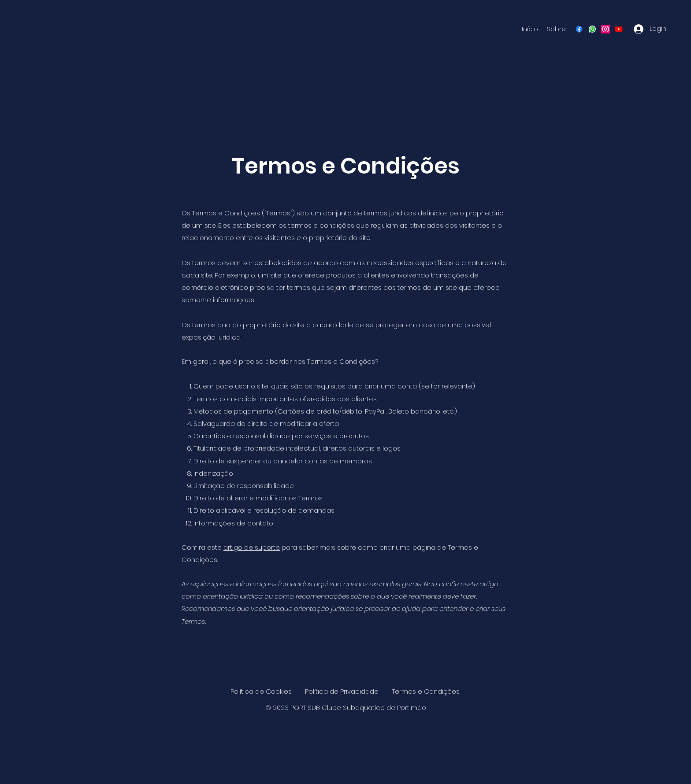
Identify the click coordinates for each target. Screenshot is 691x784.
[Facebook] (579, 29)
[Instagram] (606, 29)
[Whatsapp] (592, 29)
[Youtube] (619, 29)
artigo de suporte (252, 547)
